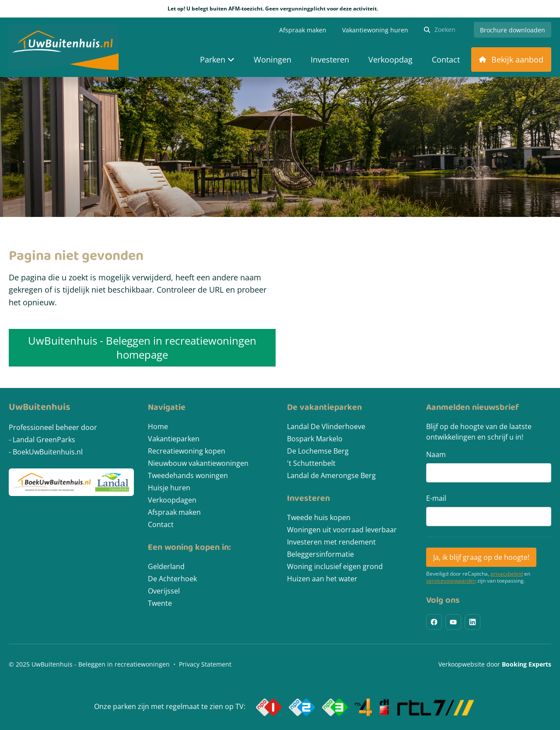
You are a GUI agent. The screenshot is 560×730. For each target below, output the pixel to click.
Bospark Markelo (315, 439)
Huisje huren (169, 488)
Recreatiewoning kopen (187, 451)
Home (158, 426)
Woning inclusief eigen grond (335, 566)
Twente (160, 603)
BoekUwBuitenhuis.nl (48, 452)
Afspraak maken (174, 512)
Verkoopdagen (172, 500)
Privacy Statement (205, 664)
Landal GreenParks (44, 440)
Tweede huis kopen (319, 517)
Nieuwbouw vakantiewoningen (198, 463)
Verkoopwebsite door (495, 664)
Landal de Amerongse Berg (331, 475)
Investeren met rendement (331, 542)
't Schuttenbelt (311, 463)
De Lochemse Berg (318, 451)
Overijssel (164, 591)
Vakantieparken (174, 439)
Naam (436, 454)
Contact (161, 524)
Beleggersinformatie (320, 554)
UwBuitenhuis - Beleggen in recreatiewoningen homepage (142, 348)
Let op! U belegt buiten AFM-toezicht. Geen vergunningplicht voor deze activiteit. (280, 9)
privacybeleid (507, 574)
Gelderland (166, 566)
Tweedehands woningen (188, 475)
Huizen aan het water (322, 579)
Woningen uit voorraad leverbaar (342, 530)
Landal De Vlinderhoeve (326, 426)
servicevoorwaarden (451, 581)
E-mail (436, 498)
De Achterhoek (172, 579)
